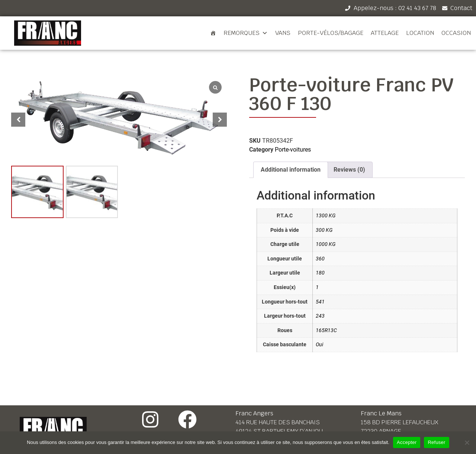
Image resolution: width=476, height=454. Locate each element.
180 (320, 273)
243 (320, 316)
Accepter (407, 442)
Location (420, 33)
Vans (283, 33)
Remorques (246, 33)
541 (320, 302)
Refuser (436, 442)
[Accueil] (213, 33)
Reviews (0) (349, 170)
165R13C (326, 330)
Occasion (456, 33)
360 (320, 259)
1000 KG (326, 244)
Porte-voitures (293, 150)
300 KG (324, 230)
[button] (220, 120)
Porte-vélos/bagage (331, 33)
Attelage (385, 33)
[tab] (291, 170)
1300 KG (326, 216)
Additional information (291, 170)
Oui (319, 345)
